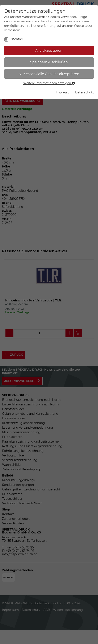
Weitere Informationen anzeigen (49, 83)
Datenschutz (84, 92)
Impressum (64, 92)
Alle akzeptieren (49, 51)
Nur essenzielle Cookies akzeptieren (49, 74)
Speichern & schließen (49, 62)
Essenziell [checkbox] (16, 39)
